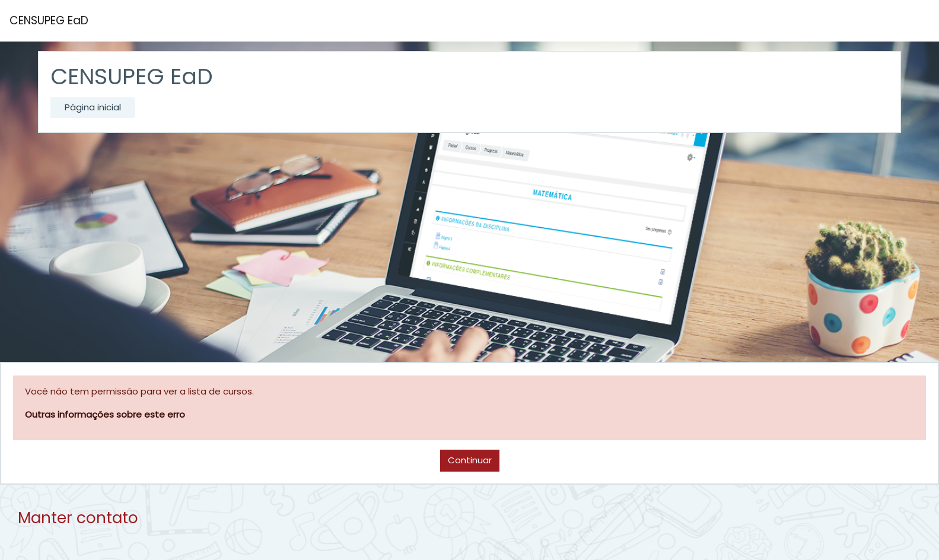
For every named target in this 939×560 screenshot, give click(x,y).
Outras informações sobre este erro (105, 414)
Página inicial (93, 107)
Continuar (470, 460)
